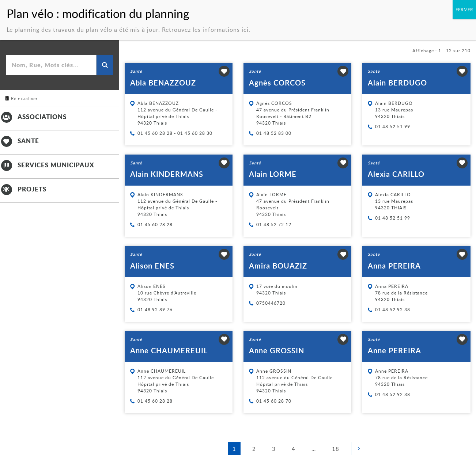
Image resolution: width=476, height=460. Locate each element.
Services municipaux (47, 165)
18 (338, 448)
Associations (33, 117)
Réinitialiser (24, 98)
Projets (23, 189)
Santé (20, 141)
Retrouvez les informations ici (205, 24)
